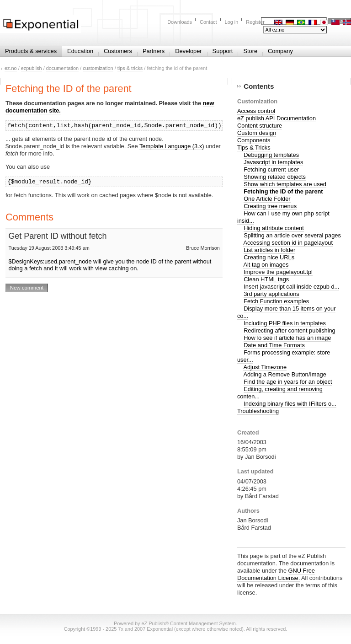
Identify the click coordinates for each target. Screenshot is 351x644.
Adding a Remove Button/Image (285, 374)
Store (250, 51)
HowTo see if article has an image (287, 338)
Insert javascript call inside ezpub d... (291, 287)
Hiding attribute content (274, 228)
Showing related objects (275, 177)
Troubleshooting (258, 411)
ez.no (11, 68)
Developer (188, 51)
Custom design (257, 133)
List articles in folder (269, 250)
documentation (62, 68)
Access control (256, 111)
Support (223, 51)
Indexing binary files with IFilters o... (290, 404)
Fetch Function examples (276, 301)
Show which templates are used (285, 184)
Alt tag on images (266, 265)
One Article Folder (267, 199)
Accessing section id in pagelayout (288, 243)
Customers (118, 51)
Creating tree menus (270, 206)
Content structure (260, 126)
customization (98, 68)
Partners (154, 51)
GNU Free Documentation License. (276, 574)
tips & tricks (130, 68)
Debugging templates (271, 155)
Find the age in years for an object (288, 382)
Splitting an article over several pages (292, 235)
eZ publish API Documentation (277, 118)
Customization (257, 101)
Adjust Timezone (265, 367)
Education (80, 51)
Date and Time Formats (274, 345)
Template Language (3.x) (172, 146)
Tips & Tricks (254, 148)
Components (254, 140)
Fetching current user (271, 169)
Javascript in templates (273, 162)
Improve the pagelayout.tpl (278, 272)
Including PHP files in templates (285, 323)
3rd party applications (271, 294)
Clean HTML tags (266, 279)
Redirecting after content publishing (290, 330)
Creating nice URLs (269, 257)
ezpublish (32, 68)
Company (280, 51)
